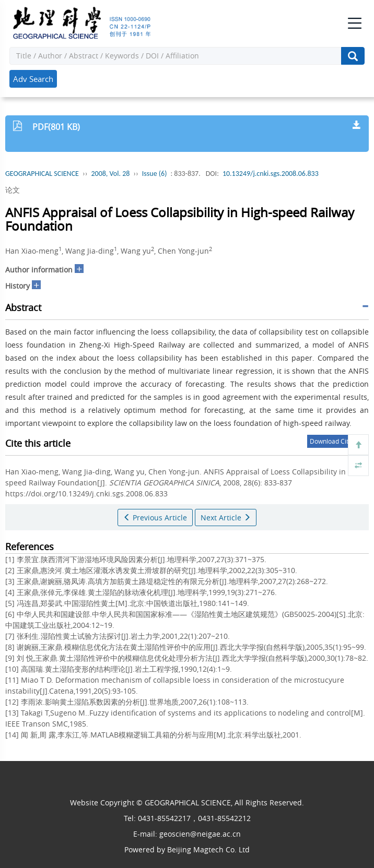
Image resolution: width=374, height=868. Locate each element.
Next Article (226, 518)
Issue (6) (155, 174)
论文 (13, 190)
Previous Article (155, 518)
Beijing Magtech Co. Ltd (208, 849)
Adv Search (33, 79)
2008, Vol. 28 (110, 174)
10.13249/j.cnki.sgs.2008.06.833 (271, 174)
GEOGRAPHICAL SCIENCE (42, 174)
